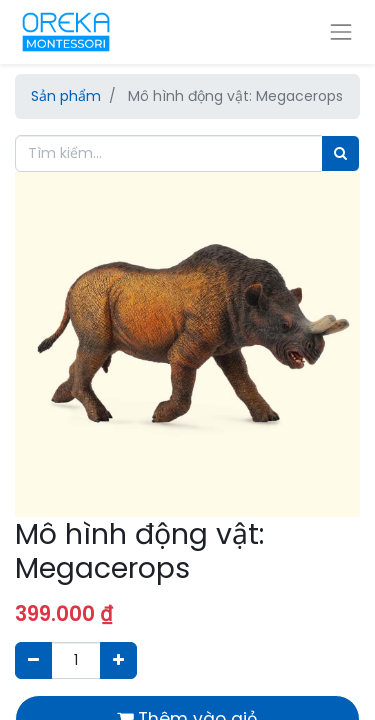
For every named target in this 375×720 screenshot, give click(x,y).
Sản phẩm (66, 96)
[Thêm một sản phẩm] (118, 660)
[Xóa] (33, 660)
